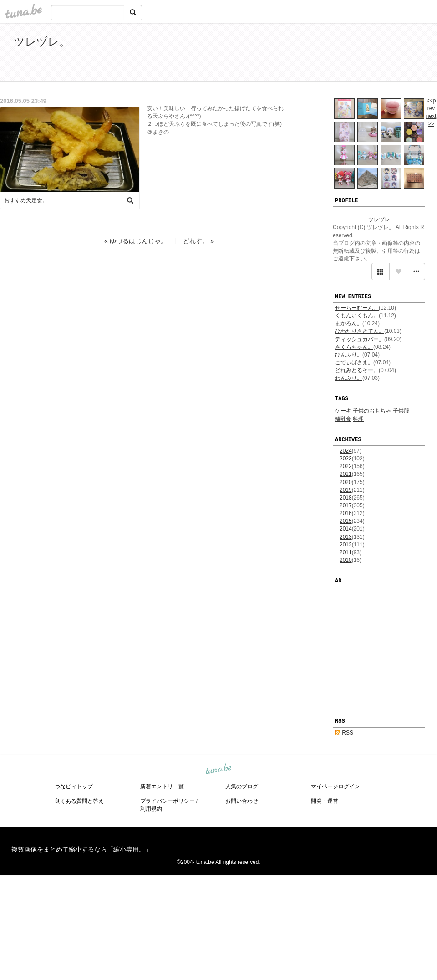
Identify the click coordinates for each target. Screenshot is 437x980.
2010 (346, 560)
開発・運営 (325, 801)
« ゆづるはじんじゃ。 (136, 241)
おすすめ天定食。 (26, 200)
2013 (346, 537)
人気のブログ (242, 786)
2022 (346, 466)
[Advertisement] (319, 54)
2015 (346, 521)
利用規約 (151, 809)
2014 (346, 529)
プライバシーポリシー (168, 801)
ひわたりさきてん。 (360, 331)
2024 (346, 451)
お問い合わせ (242, 801)
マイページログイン (335, 786)
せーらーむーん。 (357, 308)
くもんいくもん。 (357, 316)
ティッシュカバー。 (360, 339)
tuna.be (218, 769)
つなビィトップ (74, 786)
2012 (346, 545)
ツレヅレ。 (42, 42)
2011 (346, 552)
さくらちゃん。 (354, 347)
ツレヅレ (379, 219)
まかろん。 (349, 323)
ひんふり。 (349, 355)
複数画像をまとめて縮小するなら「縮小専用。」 (81, 849)
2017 (346, 505)
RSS (344, 733)
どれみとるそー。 (357, 370)
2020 (346, 482)
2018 (346, 498)
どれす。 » (198, 241)
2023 (346, 459)
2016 (346, 513)
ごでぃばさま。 (354, 362)
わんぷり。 (349, 378)
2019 (346, 490)
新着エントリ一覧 (162, 786)
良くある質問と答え (79, 801)
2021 (346, 474)
